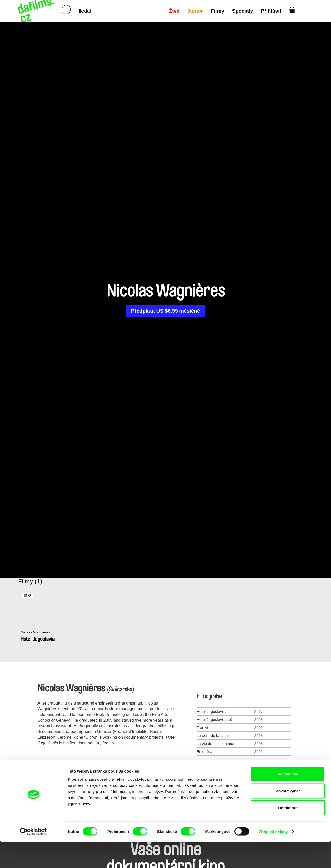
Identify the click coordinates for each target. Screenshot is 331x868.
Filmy (217, 11)
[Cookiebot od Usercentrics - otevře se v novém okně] (33, 858)
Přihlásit (270, 11)
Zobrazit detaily (273, 858)
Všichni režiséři (165, 778)
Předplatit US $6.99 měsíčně (166, 311)
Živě (174, 11)
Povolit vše (288, 800)
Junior (195, 11)
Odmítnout (288, 834)
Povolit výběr (288, 817)
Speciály (242, 11)
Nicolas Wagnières (37, 633)
